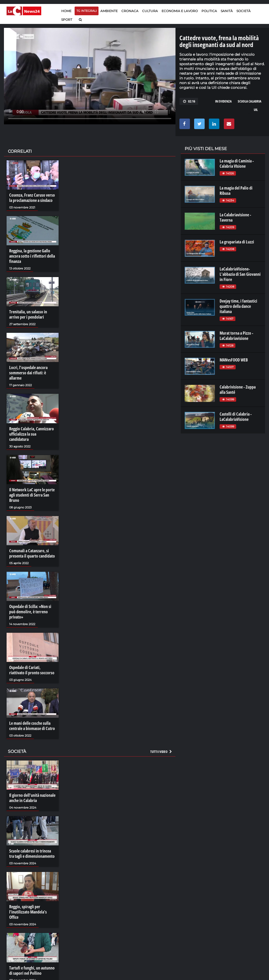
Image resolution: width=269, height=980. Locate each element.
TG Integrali (87, 11)
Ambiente (109, 11)
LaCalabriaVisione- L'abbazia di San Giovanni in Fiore (240, 274)
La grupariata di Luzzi (237, 242)
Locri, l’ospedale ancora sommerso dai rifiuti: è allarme (28, 373)
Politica (209, 11)
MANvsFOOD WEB (234, 360)
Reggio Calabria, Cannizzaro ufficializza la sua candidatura (32, 434)
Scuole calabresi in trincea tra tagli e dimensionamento (32, 854)
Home (66, 11)
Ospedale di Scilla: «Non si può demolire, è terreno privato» (30, 612)
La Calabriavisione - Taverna (235, 217)
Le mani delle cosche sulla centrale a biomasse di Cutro (32, 726)
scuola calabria (250, 101)
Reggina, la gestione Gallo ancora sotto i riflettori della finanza (32, 256)
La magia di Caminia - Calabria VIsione (237, 164)
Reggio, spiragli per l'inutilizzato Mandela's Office (28, 912)
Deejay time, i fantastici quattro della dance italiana (238, 306)
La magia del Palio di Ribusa (236, 191)
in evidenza (223, 101)
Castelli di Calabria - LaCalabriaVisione (236, 417)
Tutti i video (161, 752)
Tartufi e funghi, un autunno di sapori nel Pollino (32, 971)
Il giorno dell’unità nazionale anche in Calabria (32, 798)
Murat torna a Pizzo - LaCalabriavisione (236, 336)
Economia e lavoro (180, 11)
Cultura (150, 11)
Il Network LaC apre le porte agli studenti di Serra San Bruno (32, 495)
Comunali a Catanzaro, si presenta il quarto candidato (32, 553)
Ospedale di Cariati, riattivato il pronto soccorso (32, 670)
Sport (67, 20)
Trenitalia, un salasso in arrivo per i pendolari (28, 314)
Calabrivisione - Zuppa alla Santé (238, 390)
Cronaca (130, 11)
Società (244, 11)
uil (256, 110)
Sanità (227, 11)
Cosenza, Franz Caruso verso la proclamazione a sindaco (32, 198)
